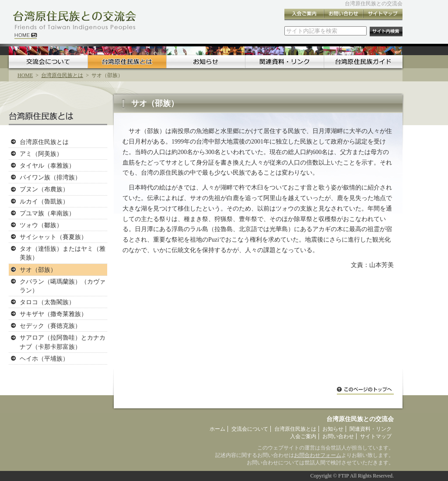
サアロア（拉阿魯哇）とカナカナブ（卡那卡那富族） (63, 342)
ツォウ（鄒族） (41, 225)
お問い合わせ (343, 15)
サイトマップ (383, 15)
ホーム (217, 429)
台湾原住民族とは (127, 62)
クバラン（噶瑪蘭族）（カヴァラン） (63, 286)
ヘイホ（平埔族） (44, 358)
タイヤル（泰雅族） (47, 165)
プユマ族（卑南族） (47, 213)
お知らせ (206, 62)
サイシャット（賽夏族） (53, 237)
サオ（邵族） (38, 270)
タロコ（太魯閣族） (47, 302)
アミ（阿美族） (41, 154)
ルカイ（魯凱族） (44, 201)
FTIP (343, 476)
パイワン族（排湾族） (50, 177)
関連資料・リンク (284, 62)
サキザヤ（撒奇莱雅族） (53, 314)
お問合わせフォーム (318, 455)
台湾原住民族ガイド (363, 62)
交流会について (48, 62)
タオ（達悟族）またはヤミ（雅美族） (63, 253)
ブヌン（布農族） (44, 189)
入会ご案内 (304, 15)
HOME (25, 75)
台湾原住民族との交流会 (374, 4)
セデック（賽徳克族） (50, 326)
